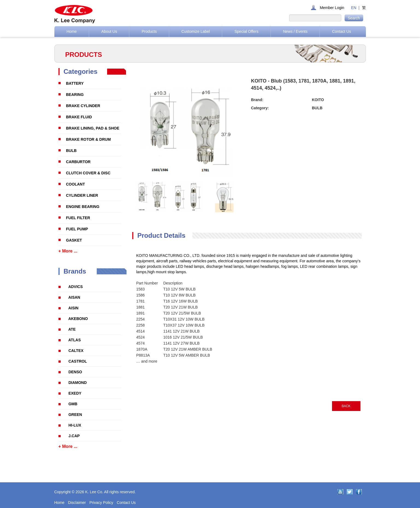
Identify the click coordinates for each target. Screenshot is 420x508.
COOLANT (76, 184)
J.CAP (74, 436)
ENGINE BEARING (83, 207)
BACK (346, 406)
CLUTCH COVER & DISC (88, 173)
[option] (151, 197)
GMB (73, 404)
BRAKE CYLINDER (83, 106)
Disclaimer (77, 503)
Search (354, 18)
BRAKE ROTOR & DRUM (89, 139)
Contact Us (341, 31)
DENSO (75, 372)
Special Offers (246, 31)
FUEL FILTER (78, 218)
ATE (72, 329)
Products (149, 31)
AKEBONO (78, 319)
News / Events (295, 31)
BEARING (75, 95)
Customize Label (196, 31)
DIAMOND (77, 383)
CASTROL (78, 361)
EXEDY (75, 393)
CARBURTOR (78, 162)
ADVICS (76, 287)
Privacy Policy (101, 503)
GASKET (74, 240)
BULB (71, 151)
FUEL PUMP (77, 229)
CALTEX (76, 351)
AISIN (73, 308)
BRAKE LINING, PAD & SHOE (93, 128)
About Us (109, 31)
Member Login (332, 8)
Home (72, 31)
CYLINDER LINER (82, 195)
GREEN (75, 415)
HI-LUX (75, 425)
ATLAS (75, 340)
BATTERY (75, 83)
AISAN (74, 297)
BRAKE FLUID (79, 117)
